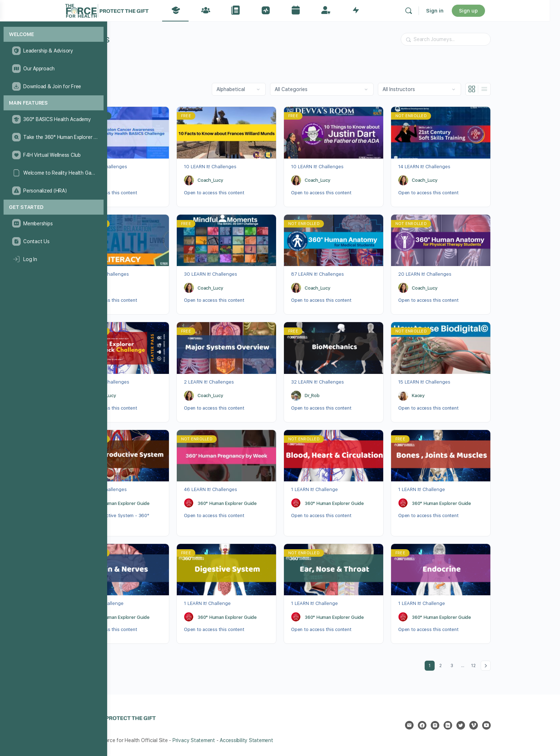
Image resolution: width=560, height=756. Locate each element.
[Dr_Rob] (123, 180)
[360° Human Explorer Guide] (123, 503)
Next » (527, 666)
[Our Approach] (53, 69)
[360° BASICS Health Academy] (53, 119)
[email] (450, 725)
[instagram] (476, 725)
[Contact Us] (53, 241)
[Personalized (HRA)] (53, 191)
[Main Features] (54, 103)
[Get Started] (54, 207)
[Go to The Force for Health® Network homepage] (153, 10)
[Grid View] (513, 89)
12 (516, 664)
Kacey (459, 395)
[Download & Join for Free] (53, 86)
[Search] (455, 11)
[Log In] (53, 259)
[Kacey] (444, 396)
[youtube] (527, 725)
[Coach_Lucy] (230, 180)
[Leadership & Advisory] (53, 51)
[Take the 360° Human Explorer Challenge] (53, 137)
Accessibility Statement (287, 740)
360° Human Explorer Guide (161, 503)
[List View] (525, 89)
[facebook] (463, 725)
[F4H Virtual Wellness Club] (53, 155)
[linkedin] (489, 725)
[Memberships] (53, 224)
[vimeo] (515, 725)
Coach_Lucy (251, 180)
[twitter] (502, 725)
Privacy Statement (235, 740)
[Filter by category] (363, 89)
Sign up (515, 11)
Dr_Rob (139, 180)
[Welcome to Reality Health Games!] (53, 173)
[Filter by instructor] (461, 89)
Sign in (481, 11)
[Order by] (280, 89)
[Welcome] (54, 34)
